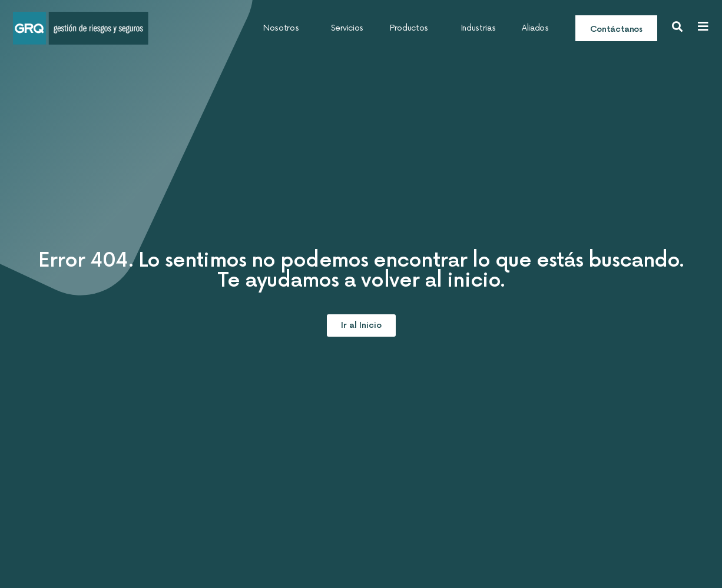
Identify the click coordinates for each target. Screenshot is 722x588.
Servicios (347, 28)
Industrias (478, 28)
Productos (412, 28)
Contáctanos (616, 29)
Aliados (535, 28)
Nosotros (284, 28)
